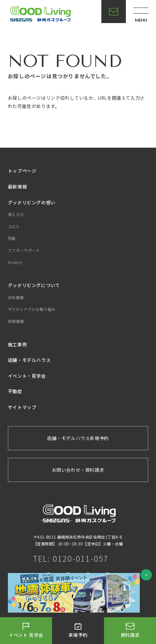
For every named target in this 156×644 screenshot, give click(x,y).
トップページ (22, 171)
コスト (14, 226)
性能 (12, 238)
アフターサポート (24, 250)
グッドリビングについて (34, 285)
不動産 (15, 391)
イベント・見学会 (27, 376)
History (15, 262)
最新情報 (17, 186)
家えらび (16, 214)
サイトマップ (22, 407)
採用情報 (16, 321)
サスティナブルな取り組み (32, 309)
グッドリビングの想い (32, 202)
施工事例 (17, 344)
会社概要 (16, 297)
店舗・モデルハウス (29, 360)
